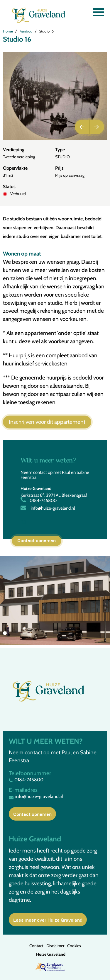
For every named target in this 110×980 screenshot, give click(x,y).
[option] (55, 96)
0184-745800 (39, 501)
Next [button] (97, 127)
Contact (36, 946)
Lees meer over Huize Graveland (48, 920)
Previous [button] (82, 127)
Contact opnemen (37, 540)
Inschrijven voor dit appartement (47, 422)
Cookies (74, 946)
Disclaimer (55, 946)
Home (8, 31)
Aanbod (26, 31)
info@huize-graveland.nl (48, 508)
